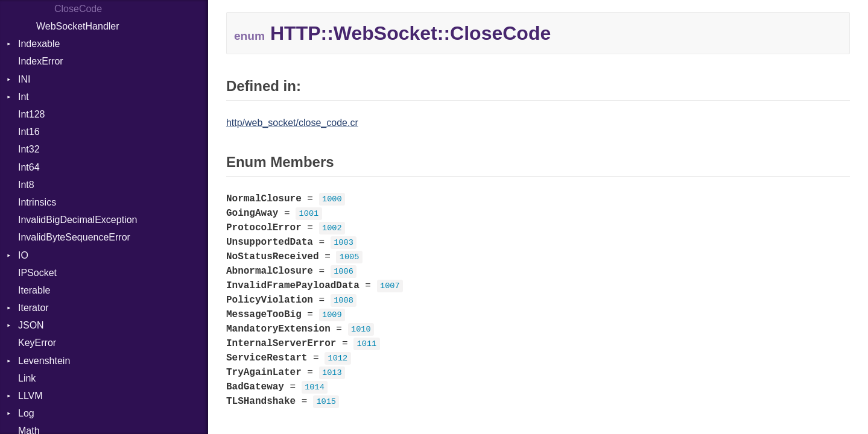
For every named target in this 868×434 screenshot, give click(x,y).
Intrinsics (37, 202)
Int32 (29, 149)
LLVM (30, 396)
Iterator (33, 308)
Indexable (39, 44)
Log (26, 413)
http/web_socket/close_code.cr (292, 123)
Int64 (29, 167)
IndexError (41, 61)
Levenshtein (44, 361)
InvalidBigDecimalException (78, 220)
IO (23, 255)
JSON (31, 325)
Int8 (26, 185)
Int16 (29, 132)
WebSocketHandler (78, 26)
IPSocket (37, 273)
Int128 (31, 114)
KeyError (37, 343)
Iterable (34, 290)
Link (27, 378)
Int (24, 97)
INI (24, 79)
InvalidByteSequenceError (74, 237)
